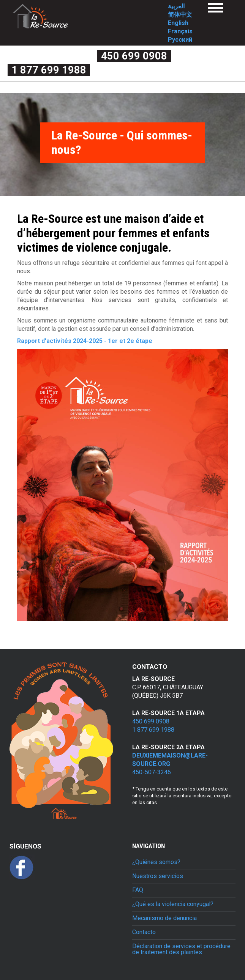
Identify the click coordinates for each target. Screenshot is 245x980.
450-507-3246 (152, 772)
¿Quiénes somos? (156, 862)
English (178, 23)
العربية (176, 6)
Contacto (144, 932)
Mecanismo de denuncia (164, 918)
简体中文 (180, 15)
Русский (180, 40)
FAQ (138, 890)
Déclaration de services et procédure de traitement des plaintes (181, 949)
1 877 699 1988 (49, 70)
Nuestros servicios (158, 876)
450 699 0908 (134, 56)
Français (180, 31)
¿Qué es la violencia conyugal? (173, 904)
